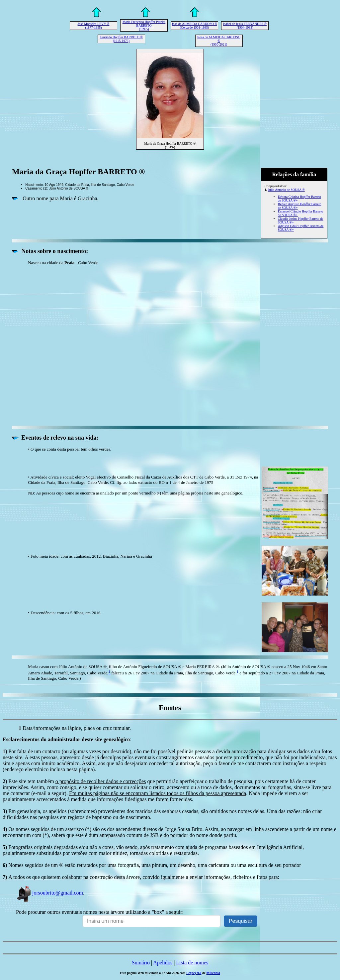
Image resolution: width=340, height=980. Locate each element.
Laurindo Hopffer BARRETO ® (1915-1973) (121, 39)
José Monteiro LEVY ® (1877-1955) (94, 26)
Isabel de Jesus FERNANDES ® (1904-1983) (245, 26)
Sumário (141, 963)
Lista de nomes (192, 963)
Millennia (213, 973)
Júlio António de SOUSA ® (286, 190)
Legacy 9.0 (194, 973)
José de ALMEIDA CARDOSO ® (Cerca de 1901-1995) (194, 26)
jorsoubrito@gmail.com (49, 893)
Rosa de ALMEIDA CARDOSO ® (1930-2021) (219, 41)
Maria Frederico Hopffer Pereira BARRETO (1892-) (144, 25)
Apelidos (163, 963)
